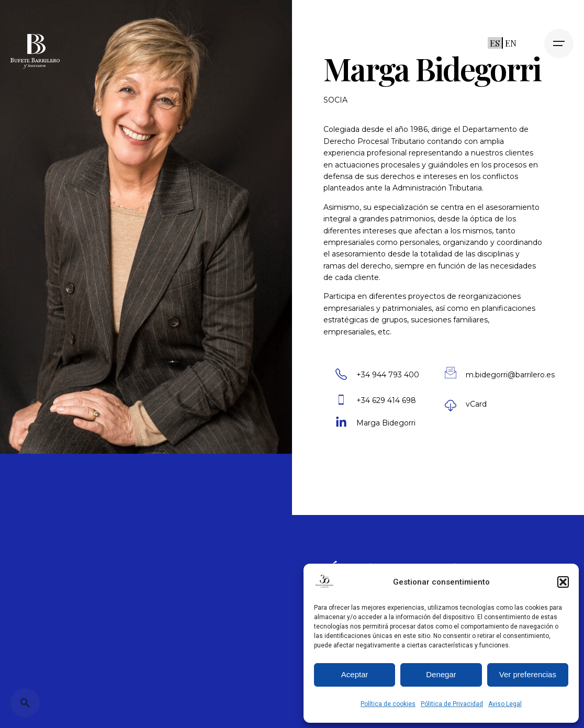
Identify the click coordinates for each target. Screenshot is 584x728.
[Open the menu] (559, 43)
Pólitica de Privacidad (452, 704)
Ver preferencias (528, 674)
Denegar (441, 674)
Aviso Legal (505, 704)
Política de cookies (388, 704)
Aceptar (355, 674)
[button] (563, 582)
